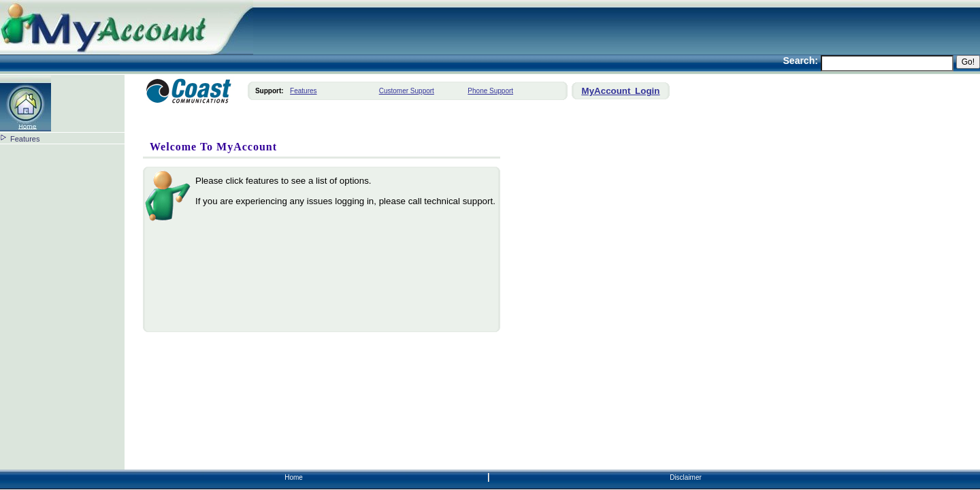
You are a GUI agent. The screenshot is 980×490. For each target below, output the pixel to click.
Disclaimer (686, 477)
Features (25, 139)
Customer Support (407, 91)
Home (294, 477)
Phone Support (490, 91)
